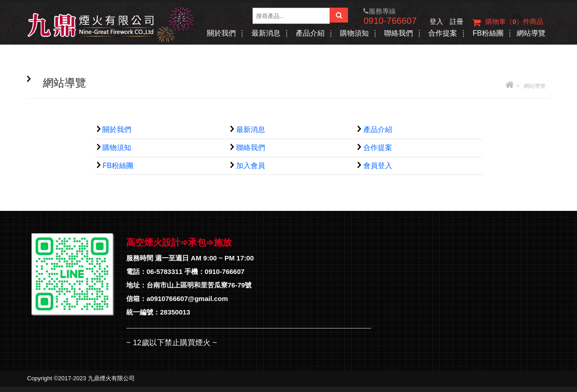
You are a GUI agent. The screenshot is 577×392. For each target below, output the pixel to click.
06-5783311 (165, 271)
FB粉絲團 (488, 33)
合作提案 (443, 33)
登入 (436, 21)
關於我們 (221, 33)
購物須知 (354, 33)
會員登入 (378, 166)
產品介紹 (310, 33)
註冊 (457, 21)
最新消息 (266, 33)
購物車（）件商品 (508, 22)
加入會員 (251, 166)
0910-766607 (390, 21)
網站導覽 (531, 33)
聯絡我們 (398, 33)
